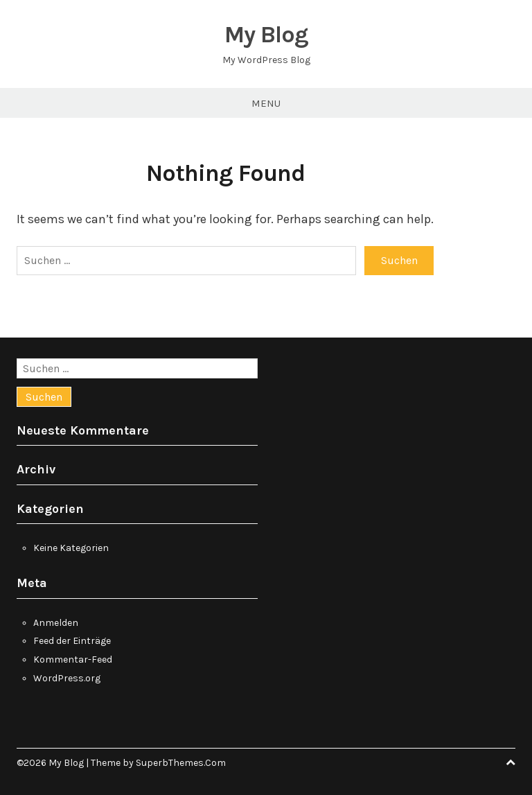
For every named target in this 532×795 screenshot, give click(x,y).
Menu (266, 103)
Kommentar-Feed (73, 659)
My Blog (266, 35)
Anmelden (56, 623)
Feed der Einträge (72, 641)
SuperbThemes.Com (181, 763)
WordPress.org (67, 678)
